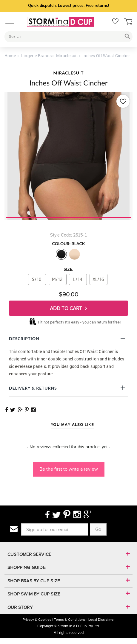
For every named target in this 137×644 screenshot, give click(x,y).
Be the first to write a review (69, 469)
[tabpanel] (68, 156)
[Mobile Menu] (8, 21)
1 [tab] (68, 217)
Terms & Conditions (70, 620)
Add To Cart (68, 308)
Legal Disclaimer (101, 620)
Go (98, 529)
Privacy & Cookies (37, 620)
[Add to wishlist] (123, 101)
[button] (68, 466)
